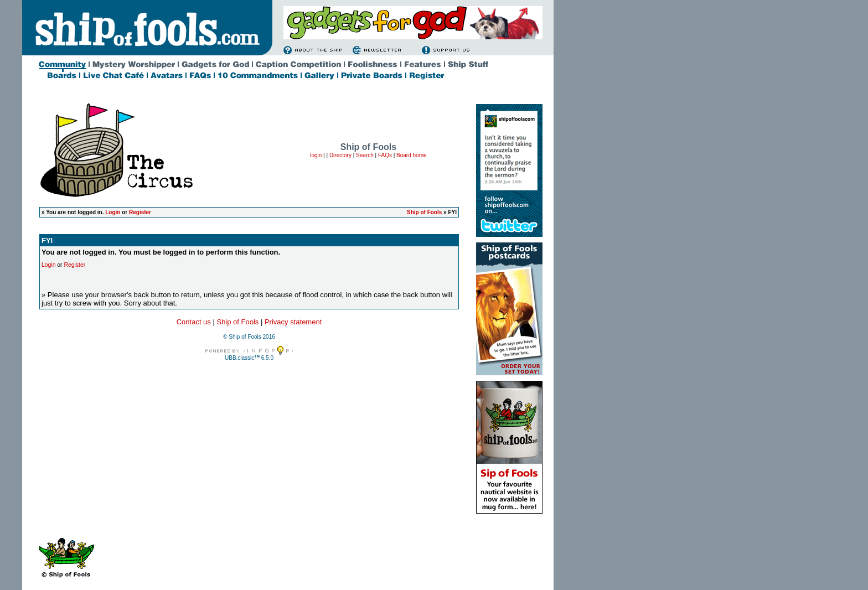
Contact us (194, 322)
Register (140, 212)
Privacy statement (293, 322)
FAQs (385, 155)
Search (365, 155)
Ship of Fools (424, 212)
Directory (340, 155)
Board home (411, 155)
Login (113, 212)
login (316, 155)
